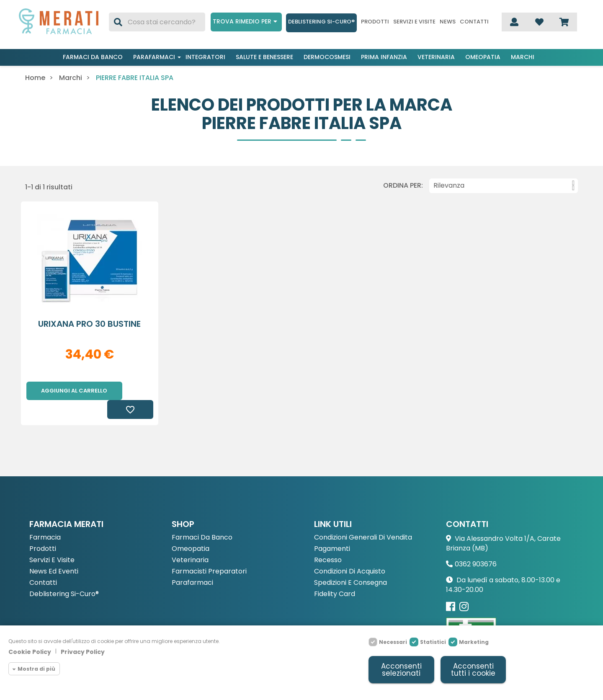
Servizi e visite (414, 22)
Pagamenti (332, 531)
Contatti (474, 22)
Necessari (393, 642)
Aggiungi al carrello (74, 391)
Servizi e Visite (52, 542)
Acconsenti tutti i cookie (473, 670)
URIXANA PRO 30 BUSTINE (89, 324)
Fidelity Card (335, 576)
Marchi (523, 57)
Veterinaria (436, 57)
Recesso (328, 542)
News (448, 22)
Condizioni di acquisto (350, 553)
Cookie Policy (30, 652)
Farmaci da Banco (202, 519)
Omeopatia (483, 57)
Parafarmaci (154, 57)
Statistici (433, 642)
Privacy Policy (83, 652)
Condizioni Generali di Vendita (363, 519)
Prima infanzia (384, 57)
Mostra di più (36, 669)
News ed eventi (54, 553)
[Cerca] (157, 22)
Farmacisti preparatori (209, 553)
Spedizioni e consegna (350, 564)
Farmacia (45, 519)
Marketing (474, 642)
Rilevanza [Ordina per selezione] (504, 186)
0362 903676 (476, 546)
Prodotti (375, 22)
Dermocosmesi (327, 57)
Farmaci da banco (93, 57)
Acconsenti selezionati (401, 670)
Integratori (205, 57)
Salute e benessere (264, 57)
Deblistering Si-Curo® (321, 22)
